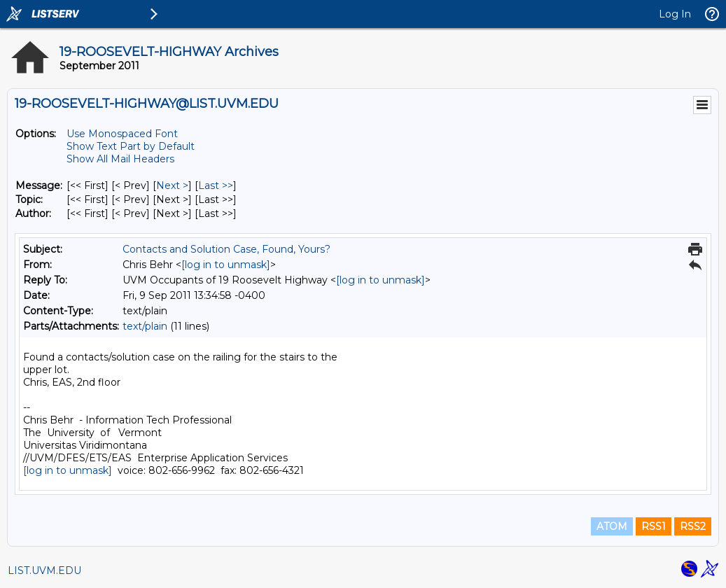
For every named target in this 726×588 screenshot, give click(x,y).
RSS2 (693, 526)
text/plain (145, 326)
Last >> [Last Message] (216, 185)
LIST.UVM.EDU (44, 570)
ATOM (612, 526)
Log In (675, 14)
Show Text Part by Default (131, 146)
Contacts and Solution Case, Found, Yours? (226, 249)
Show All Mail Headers (120, 159)
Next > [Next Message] (172, 185)
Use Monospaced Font (122, 134)
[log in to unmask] (226, 265)
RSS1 (654, 526)
